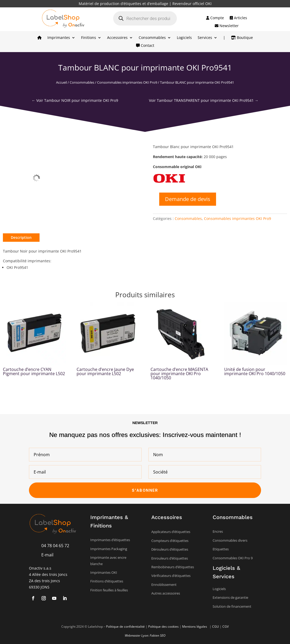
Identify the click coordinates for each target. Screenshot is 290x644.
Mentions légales (195, 627)
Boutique (242, 38)
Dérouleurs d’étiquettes (170, 549)
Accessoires (117, 38)
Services (205, 38)
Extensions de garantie (230, 597)
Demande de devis (188, 199)
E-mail (47, 555)
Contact (145, 46)
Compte (215, 18)
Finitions (89, 38)
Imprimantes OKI (104, 572)
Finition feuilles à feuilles (109, 590)
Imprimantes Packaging (109, 549)
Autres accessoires (166, 593)
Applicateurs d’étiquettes (171, 532)
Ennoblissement (164, 585)
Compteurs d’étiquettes (170, 541)
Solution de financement (232, 606)
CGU (216, 627)
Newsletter (227, 26)
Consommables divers (230, 540)
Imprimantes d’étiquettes (110, 540)
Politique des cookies (163, 627)
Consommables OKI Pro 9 (233, 558)
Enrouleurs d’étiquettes (170, 558)
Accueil (61, 82)
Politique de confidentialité (125, 627)
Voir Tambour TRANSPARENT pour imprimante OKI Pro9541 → (204, 100)
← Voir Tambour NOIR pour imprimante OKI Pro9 (75, 100)
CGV (226, 627)
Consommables (152, 38)
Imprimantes (59, 38)
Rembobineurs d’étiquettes (173, 567)
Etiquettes (221, 549)
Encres (218, 531)
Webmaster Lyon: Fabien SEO (145, 635)
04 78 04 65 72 (55, 546)
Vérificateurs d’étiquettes (171, 576)
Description (21, 237)
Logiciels (184, 38)
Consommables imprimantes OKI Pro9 (127, 82)
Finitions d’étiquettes (107, 581)
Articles (238, 18)
